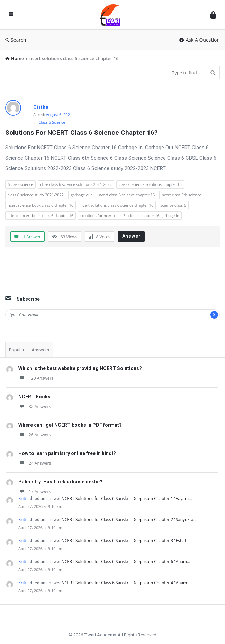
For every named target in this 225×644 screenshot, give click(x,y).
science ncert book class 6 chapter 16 (40, 215)
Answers (40, 350)
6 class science (20, 184)
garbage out (81, 195)
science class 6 (173, 205)
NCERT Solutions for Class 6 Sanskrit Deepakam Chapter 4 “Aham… (126, 583)
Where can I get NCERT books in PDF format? (70, 425)
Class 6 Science (52, 122)
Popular (17, 350)
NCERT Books (34, 397)
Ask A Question (200, 40)
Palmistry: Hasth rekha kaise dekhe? (60, 482)
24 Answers (35, 463)
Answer (132, 236)
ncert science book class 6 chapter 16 (40, 205)
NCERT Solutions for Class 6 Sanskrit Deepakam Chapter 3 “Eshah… (126, 541)
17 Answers (35, 491)
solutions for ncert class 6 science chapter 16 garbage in (130, 215)
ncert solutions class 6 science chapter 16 (117, 205)
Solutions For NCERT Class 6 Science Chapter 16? (81, 132)
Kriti (22, 498)
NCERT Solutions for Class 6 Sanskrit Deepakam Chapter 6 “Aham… (126, 562)
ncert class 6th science (181, 195)
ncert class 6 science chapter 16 (127, 195)
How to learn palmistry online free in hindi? (67, 453)
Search (16, 40)
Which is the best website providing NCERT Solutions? (80, 368)
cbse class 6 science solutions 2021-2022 (76, 184)
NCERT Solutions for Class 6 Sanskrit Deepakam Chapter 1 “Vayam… (127, 498)
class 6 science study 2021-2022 (36, 195)
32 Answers (35, 406)
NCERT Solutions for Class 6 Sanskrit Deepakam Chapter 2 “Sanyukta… (129, 519)
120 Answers (36, 378)
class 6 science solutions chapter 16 (150, 184)
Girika (41, 107)
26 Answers (35, 435)
